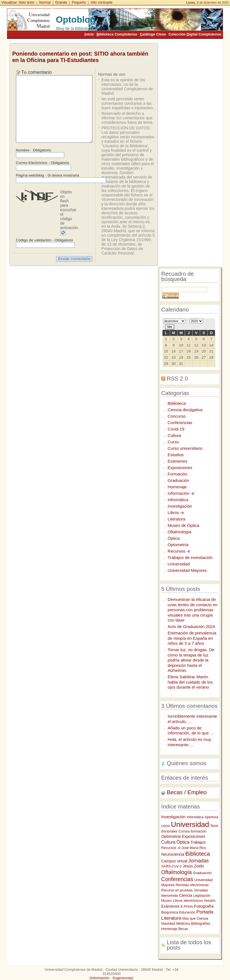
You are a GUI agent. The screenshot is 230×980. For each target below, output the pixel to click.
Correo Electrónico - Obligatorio (43, 163)
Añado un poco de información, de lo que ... (191, 731)
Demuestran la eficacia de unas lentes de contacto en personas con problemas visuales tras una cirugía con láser (193, 610)
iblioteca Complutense (117, 34)
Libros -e (176, 512)
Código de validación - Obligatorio (45, 240)
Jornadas (199, 861)
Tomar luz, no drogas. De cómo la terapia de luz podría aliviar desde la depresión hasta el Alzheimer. (191, 660)
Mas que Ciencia (195, 919)
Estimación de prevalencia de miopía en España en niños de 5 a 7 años (192, 638)
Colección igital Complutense (195, 34)
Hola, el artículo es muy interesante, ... (190, 742)
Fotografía (204, 906)
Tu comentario (37, 72)
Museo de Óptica (184, 525)
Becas (183, 929)
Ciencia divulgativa (185, 410)
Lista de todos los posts (189, 945)
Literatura (177, 519)
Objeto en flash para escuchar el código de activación (69, 210)
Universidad (179, 564)
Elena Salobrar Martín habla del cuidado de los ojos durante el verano (190, 682)
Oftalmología (180, 532)
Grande (61, 2)
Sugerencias (122, 978)
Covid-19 (176, 429)
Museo (167, 901)
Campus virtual (174, 861)
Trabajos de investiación (190, 557)
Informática (178, 500)
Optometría (178, 545)
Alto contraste (102, 2)
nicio (89, 34)
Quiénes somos (187, 763)
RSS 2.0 (177, 379)
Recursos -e (179, 551)
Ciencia (185, 895)
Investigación (180, 506)
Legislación (202, 896)
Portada (205, 912)
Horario (209, 901)
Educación (187, 912)
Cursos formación (193, 831)
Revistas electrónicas (192, 885)
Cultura (174, 435)
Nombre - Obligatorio (34, 150)
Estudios (176, 455)
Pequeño (79, 2)
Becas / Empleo (187, 792)
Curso (173, 442)
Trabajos (198, 842)
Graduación (179, 480)
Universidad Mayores (187, 570)
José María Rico (194, 848)
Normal (45, 2)
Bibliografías (201, 924)
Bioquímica (170, 912)
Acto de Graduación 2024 (191, 626)
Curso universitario (185, 448)
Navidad (168, 923)
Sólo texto (27, 2)
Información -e (181, 493)
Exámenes (178, 461)
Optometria (171, 836)
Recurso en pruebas (177, 890)
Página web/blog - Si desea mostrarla (48, 175)
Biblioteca (177, 403)
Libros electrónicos (188, 901)
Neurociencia (173, 854)
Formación (178, 474)
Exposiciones (180, 468)
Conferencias (180, 423)
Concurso (177, 416)
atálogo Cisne (153, 34)
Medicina (183, 924)
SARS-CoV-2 (172, 866)
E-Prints (187, 907)
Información (100, 978)
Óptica (174, 538)
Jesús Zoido (193, 866)
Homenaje (177, 487)
